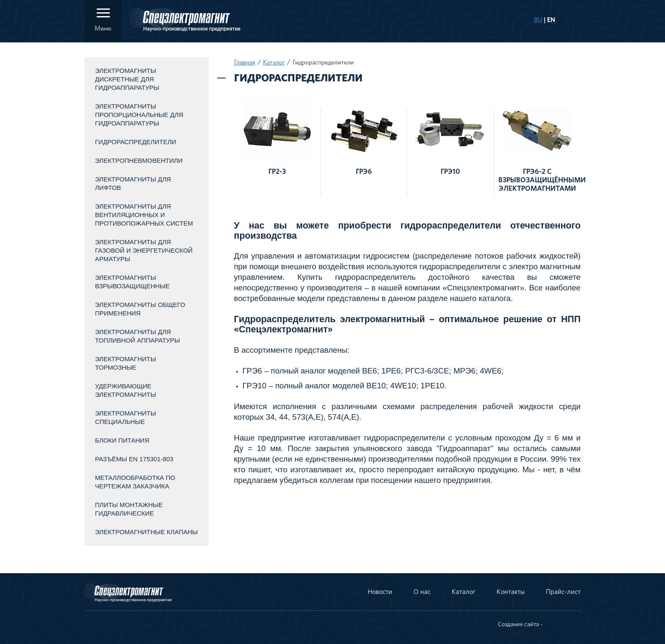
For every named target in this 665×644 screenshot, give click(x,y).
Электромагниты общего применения (140, 309)
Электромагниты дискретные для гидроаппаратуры (127, 79)
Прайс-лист (563, 592)
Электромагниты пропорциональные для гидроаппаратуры (139, 115)
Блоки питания (122, 440)
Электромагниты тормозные (126, 363)
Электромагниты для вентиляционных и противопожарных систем (144, 215)
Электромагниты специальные (126, 417)
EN (551, 20)
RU (538, 20)
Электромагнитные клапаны (146, 532)
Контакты (511, 592)
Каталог (274, 63)
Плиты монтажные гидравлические (129, 509)
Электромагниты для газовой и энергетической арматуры (144, 250)
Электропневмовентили (139, 160)
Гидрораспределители (136, 142)
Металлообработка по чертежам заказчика (135, 482)
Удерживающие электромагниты (126, 390)
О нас (422, 592)
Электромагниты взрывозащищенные (132, 282)
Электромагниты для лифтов (133, 183)
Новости (380, 592)
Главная (245, 63)
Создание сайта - (520, 624)
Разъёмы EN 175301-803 (134, 459)
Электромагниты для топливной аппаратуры (137, 336)
